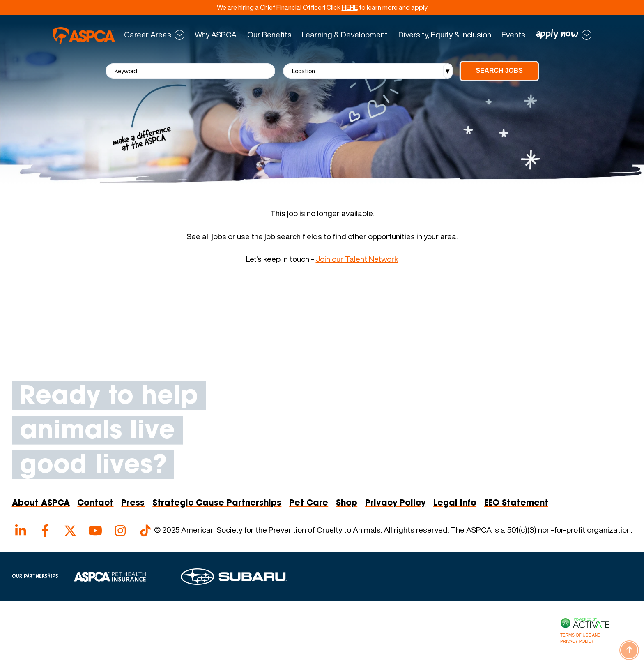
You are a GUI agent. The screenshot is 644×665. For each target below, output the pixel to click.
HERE (350, 7)
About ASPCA (41, 503)
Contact (95, 503)
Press (133, 503)
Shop (347, 503)
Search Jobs (499, 70)
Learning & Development (345, 35)
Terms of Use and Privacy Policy (580, 638)
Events (513, 35)
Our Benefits (269, 35)
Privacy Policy (395, 503)
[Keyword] (190, 71)
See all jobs (206, 237)
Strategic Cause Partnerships (217, 503)
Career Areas (148, 35)
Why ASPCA (216, 35)
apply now (557, 34)
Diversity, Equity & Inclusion (445, 35)
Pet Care (309, 503)
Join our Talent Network (357, 259)
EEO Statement (516, 503)
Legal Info (455, 503)
